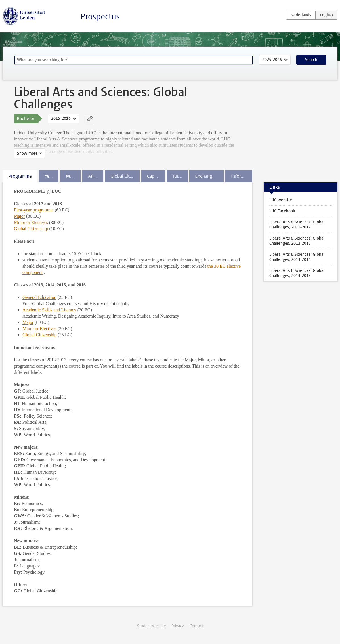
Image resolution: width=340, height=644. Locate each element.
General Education (39, 297)
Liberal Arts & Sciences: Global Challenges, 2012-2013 (297, 241)
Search (311, 60)
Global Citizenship (31, 229)
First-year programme (34, 210)
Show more (27, 153)
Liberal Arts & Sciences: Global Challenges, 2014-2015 (297, 273)
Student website (151, 626)
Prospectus (100, 17)
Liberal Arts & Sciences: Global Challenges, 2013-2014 (297, 257)
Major (19, 216)
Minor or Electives (31, 222)
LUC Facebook (282, 211)
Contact (196, 626)
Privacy (178, 626)
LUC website (281, 200)
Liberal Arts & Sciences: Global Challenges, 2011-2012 (297, 225)
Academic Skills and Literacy (49, 310)
